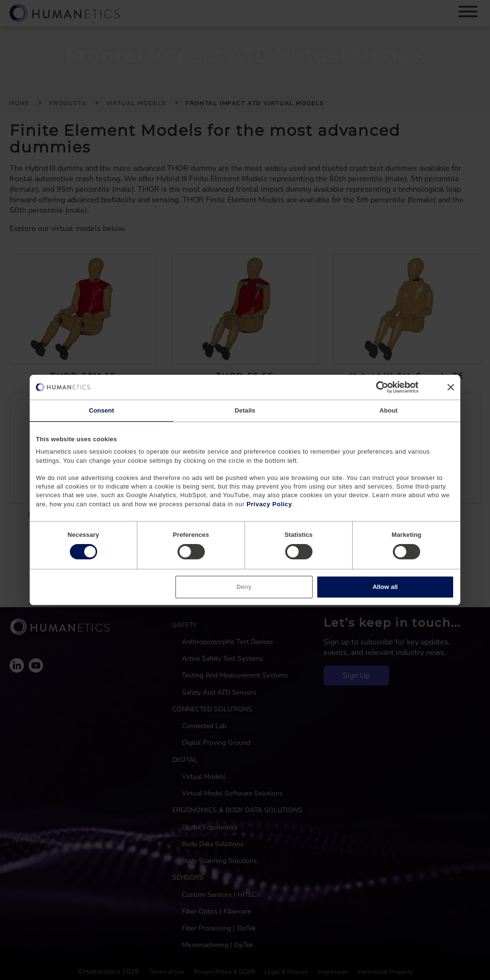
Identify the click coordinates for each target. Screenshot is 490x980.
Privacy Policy (269, 504)
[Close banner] (451, 387)
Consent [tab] (102, 410)
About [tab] (389, 410)
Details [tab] (245, 410)
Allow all (385, 587)
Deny (244, 587)
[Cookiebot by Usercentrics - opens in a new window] (376, 387)
